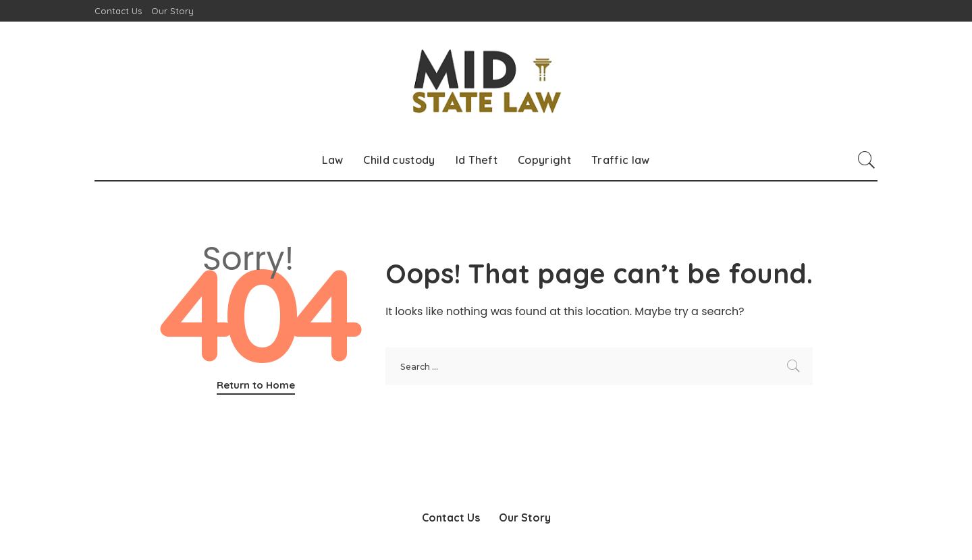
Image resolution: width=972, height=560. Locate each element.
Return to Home (256, 385)
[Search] (867, 160)
